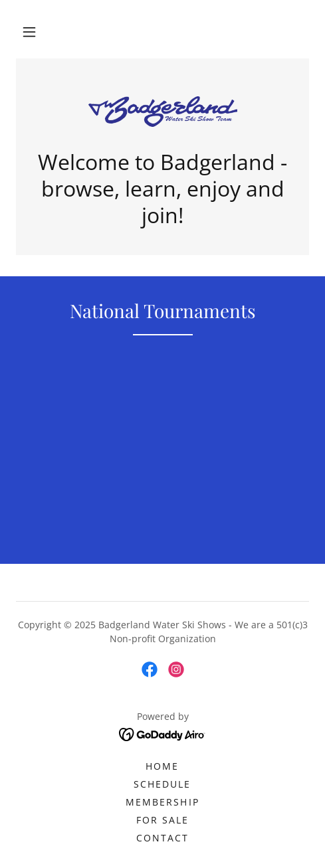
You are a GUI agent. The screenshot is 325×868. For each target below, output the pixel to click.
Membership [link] (162, 802)
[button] (29, 32)
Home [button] (162, 766)
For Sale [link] (162, 820)
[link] (163, 112)
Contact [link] (162, 838)
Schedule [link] (162, 784)
